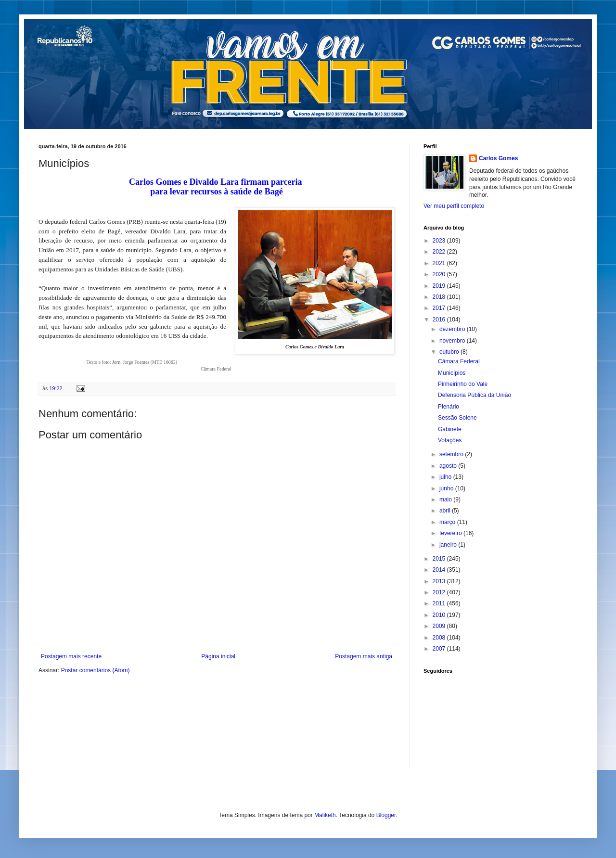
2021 (440, 263)
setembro (452, 454)
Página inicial (218, 656)
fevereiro (451, 533)
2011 (440, 603)
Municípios (452, 373)
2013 (440, 581)
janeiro (449, 545)
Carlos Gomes (498, 158)
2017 (440, 308)
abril (446, 511)
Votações (450, 440)
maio (446, 499)
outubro (450, 352)
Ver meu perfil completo (454, 206)
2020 (440, 274)
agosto (449, 466)
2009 (440, 626)
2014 (440, 570)
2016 (440, 320)
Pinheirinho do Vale (463, 384)
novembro (453, 341)
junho (447, 488)
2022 (440, 252)
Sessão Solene (457, 418)
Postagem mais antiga (364, 656)
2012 (440, 592)
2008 (440, 638)
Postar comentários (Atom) (96, 670)
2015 (440, 559)
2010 (440, 615)
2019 (440, 286)
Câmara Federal (459, 361)
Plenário (449, 407)
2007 (440, 649)
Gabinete (450, 429)
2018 (440, 297)
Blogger (386, 815)
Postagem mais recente (71, 656)
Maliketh (325, 815)
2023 (440, 241)
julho (446, 477)
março (448, 522)
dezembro (453, 329)
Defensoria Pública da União (475, 395)
